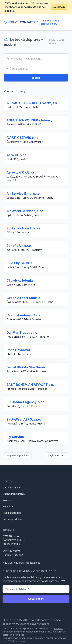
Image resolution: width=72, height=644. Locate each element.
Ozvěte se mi (36, 599)
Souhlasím (59, 7)
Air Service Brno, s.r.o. (24, 194)
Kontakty (8, 506)
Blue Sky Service (20, 263)
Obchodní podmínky (14, 494)
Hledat (36, 78)
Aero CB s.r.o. (17, 155)
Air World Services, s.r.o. (25, 211)
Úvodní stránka (11, 488)
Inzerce (7, 500)
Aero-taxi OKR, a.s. (21, 172)
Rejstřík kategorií (12, 513)
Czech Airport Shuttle (23, 298)
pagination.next (57, 455)
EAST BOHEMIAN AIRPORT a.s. (30, 385)
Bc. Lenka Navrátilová (23, 228)
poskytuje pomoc (51, 620)
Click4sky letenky (20, 280)
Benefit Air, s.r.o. (19, 246)
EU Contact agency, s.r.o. (26, 402)
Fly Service (15, 437)
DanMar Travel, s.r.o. (22, 333)
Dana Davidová (18, 350)
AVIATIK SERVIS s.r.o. (23, 138)
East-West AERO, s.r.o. (24, 419)
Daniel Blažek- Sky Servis (26, 367)
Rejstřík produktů (12, 519)
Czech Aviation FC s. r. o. (25, 315)
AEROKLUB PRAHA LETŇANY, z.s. (32, 103)
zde (25, 641)
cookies (58, 628)
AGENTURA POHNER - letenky (29, 120)
